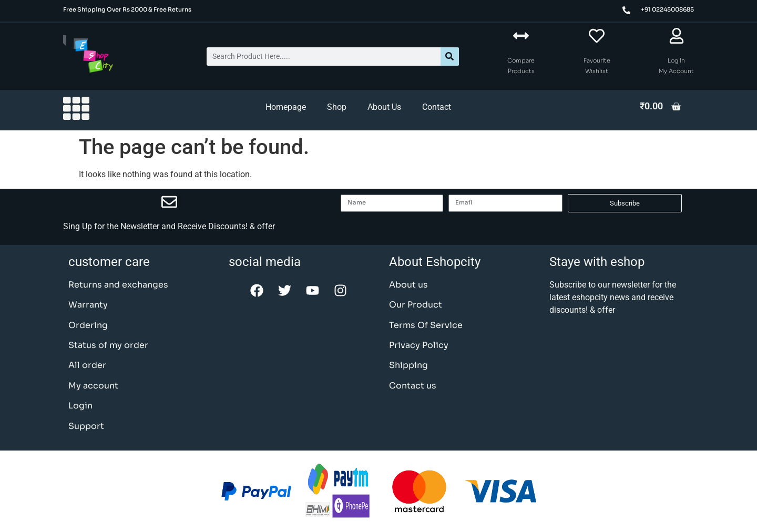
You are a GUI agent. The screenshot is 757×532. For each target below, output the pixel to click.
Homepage (286, 107)
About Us (384, 107)
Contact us (413, 386)
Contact (437, 107)
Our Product (416, 305)
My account (93, 386)
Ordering (88, 325)
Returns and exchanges (118, 285)
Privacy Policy (419, 345)
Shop (337, 107)
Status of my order (108, 345)
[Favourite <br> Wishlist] (597, 36)
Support (86, 426)
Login (80, 406)
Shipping (408, 365)
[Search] (450, 57)
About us (408, 285)
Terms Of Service (426, 325)
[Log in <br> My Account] (677, 36)
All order (87, 365)
